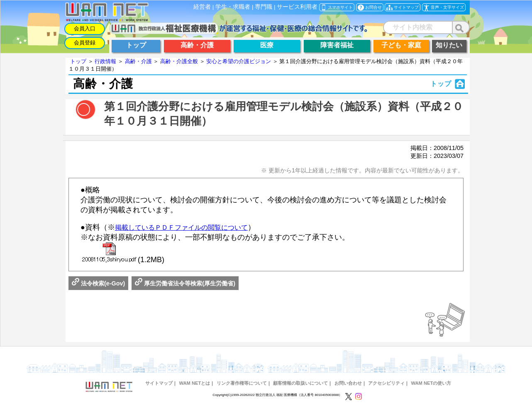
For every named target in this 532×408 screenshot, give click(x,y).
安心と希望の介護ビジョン (239, 61)
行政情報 (105, 61)
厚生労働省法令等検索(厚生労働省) (185, 283)
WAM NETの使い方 (431, 383)
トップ (78, 61)
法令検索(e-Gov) (98, 283)
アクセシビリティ (386, 383)
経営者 (202, 7)
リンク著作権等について (242, 383)
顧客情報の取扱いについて (300, 383)
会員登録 (85, 43)
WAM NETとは (194, 383)
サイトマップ (159, 383)
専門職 (264, 7)
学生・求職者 (233, 7)
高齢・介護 (138, 61)
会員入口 (85, 28)
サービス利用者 (297, 7)
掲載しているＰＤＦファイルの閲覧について (181, 227)
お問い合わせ (348, 383)
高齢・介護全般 (179, 61)
